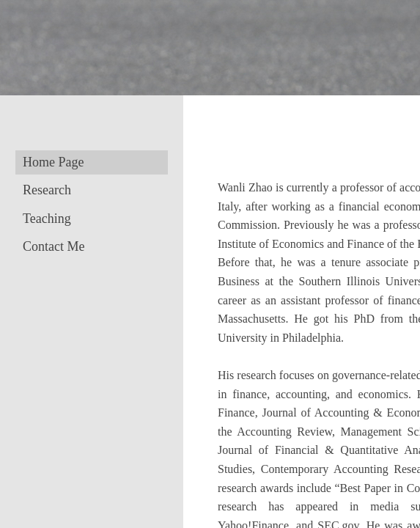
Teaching (47, 219)
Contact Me (54, 246)
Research (47, 190)
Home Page (53, 162)
